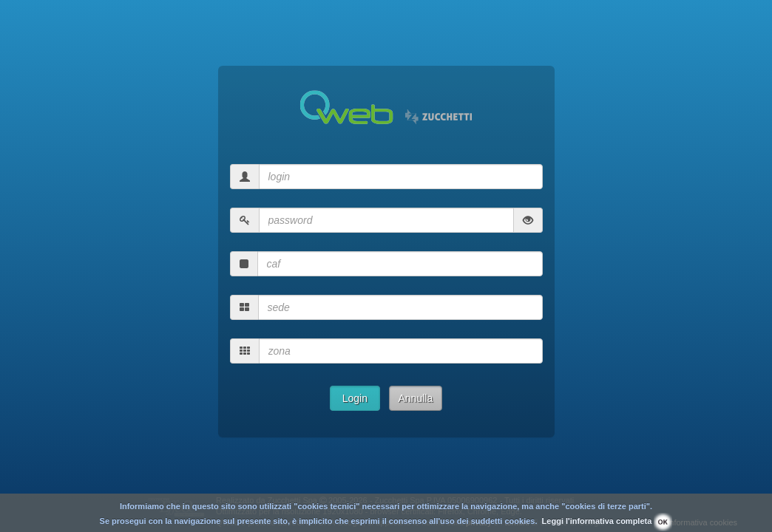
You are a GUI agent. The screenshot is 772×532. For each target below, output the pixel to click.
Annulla (416, 398)
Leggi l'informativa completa (597, 521)
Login (355, 398)
